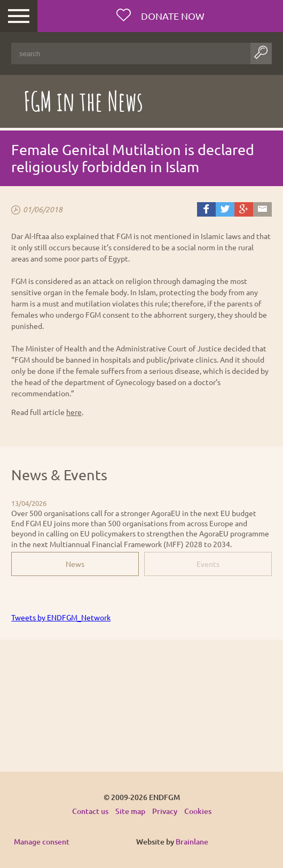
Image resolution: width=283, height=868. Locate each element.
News (75, 564)
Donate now (172, 16)
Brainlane (192, 842)
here (74, 412)
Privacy (165, 811)
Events (208, 564)
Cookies (198, 811)
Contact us (90, 811)
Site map (130, 811)
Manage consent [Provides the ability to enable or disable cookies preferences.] (42, 842)
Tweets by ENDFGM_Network (61, 617)
